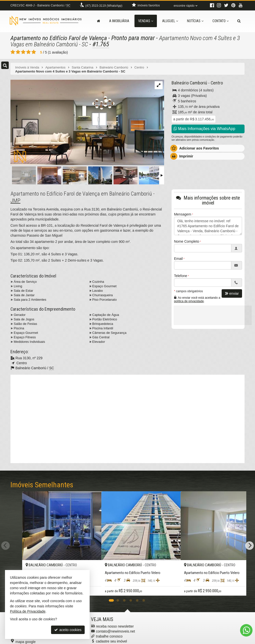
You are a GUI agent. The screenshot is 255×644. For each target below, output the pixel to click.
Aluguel (170, 21)
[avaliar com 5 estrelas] (34, 52)
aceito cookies (68, 630)
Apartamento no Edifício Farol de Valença (60, 38)
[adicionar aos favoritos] (160, 573)
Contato (221, 21)
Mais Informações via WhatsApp (204, 129)
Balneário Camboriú (189, 83)
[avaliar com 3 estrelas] (23, 52)
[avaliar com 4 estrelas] (29, 52)
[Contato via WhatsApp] (246, 630)
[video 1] (127, 418)
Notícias (195, 21)
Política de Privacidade (153, 641)
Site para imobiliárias (214, 641)
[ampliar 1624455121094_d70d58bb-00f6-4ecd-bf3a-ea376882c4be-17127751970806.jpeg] (87, 123)
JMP (15, 201)
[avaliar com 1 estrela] (13, 52)
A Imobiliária (119, 21)
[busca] (239, 21)
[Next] (250, 536)
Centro (216, 83)
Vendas (146, 21)
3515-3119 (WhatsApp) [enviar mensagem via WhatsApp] (104, 6)
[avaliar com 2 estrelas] (18, 52)
